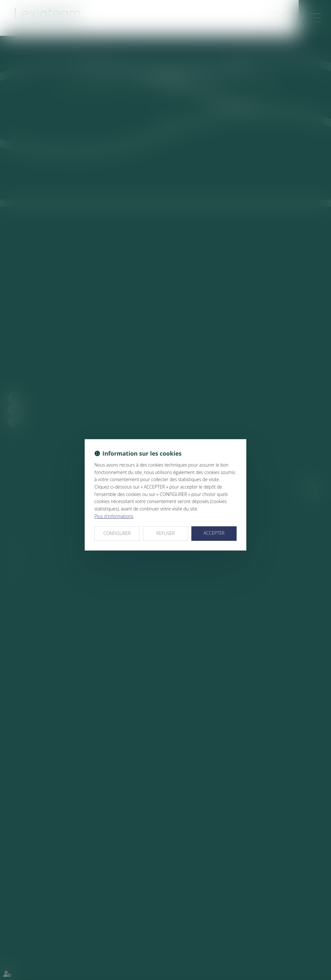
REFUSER (166, 533)
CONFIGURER (117, 533)
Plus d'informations (114, 516)
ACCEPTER (214, 533)
